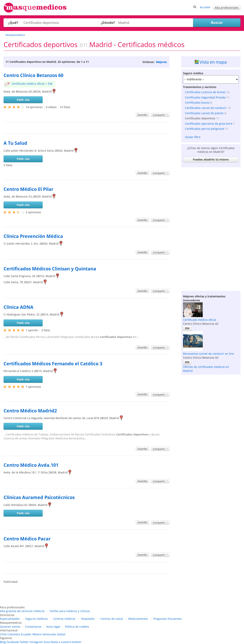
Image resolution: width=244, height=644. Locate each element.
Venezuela (49, 634)
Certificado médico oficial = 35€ (32, 84)
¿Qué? (13, 23)
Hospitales (88, 619)
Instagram (36, 642)
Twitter (24, 642)
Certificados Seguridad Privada (205, 97)
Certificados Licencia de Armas (205, 92)
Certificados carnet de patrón (204, 113)
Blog (3, 642)
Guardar (142, 115)
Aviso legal (53, 627)
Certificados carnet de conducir (206, 108)
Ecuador (26, 634)
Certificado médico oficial (200, 320)
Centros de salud (112, 619)
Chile (3, 634)
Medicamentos (138, 619)
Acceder (205, 7)
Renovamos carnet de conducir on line (208, 354)
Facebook (13, 642)
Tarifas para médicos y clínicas (70, 611)
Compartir (160, 115)
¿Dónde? (108, 23)
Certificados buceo (197, 103)
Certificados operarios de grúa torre (209, 124)
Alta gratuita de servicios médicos (22, 611)
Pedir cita (23, 100)
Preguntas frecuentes (168, 619)
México (37, 634)
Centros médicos (64, 619)
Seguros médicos (37, 619)
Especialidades (10, 619)
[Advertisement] (211, 228)
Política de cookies (77, 627)
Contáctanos (33, 627)
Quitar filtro (193, 137)
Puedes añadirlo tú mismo (211, 159)
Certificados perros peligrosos (205, 129)
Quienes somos (10, 627)
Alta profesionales (227, 8)
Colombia (14, 634)
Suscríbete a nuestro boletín (63, 642)
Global (61, 634)
